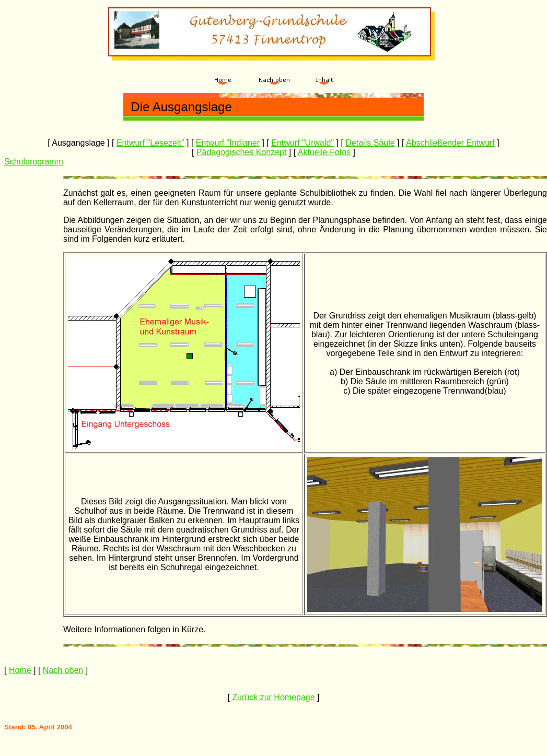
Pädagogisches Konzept (242, 152)
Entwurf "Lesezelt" (150, 143)
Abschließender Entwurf (450, 143)
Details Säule (370, 143)
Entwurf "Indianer (228, 143)
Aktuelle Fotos (324, 152)
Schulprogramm (34, 162)
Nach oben (63, 670)
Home (20, 670)
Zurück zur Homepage (273, 697)
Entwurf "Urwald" (302, 143)
